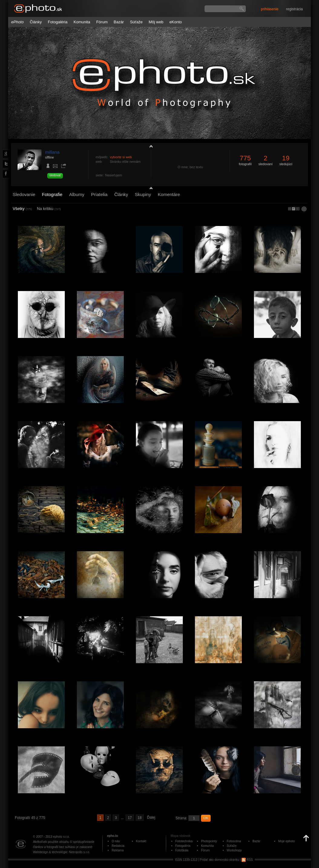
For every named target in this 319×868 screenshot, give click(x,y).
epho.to (113, 836)
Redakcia (118, 846)
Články (36, 22)
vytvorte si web (121, 157)
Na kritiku (49, 209)
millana (52, 152)
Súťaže (136, 22)
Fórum (102, 22)
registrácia (294, 9)
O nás (116, 841)
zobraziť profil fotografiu (150, 146)
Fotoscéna (234, 841)
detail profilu (150, 187)
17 (130, 818)
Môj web (156, 22)
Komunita (82, 22)
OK (206, 818)
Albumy (77, 194)
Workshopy (234, 850)
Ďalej (151, 817)
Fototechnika (184, 841)
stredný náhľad (298, 209)
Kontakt (141, 841)
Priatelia (99, 194)
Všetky (22, 209)
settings (304, 209)
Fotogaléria (58, 22)
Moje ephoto (286, 841)
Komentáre (169, 194)
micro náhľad (290, 209)
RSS (247, 860)
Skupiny (143, 194)
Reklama (118, 850)
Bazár (119, 22)
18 (140, 818)
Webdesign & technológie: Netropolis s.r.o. (61, 852)
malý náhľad (294, 209)
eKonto (176, 22)
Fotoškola (182, 850)
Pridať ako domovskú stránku (219, 860)
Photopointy (209, 841)
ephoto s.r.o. (61, 837)
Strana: (181, 818)
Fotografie (52, 194)
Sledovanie (24, 194)
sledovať (55, 175)
